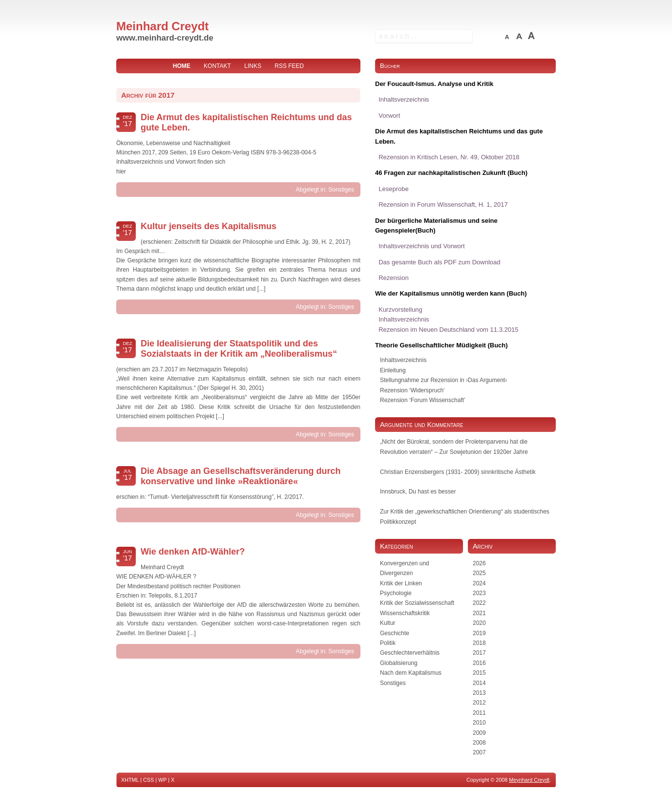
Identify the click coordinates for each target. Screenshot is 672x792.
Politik (388, 643)
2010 (479, 723)
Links (253, 66)
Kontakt (217, 66)
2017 (479, 653)
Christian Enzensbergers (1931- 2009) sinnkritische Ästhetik (458, 472)
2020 (479, 623)
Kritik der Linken (401, 583)
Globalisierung (399, 663)
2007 (479, 752)
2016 (479, 663)
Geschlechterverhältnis (410, 653)
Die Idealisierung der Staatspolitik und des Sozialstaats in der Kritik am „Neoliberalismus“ (239, 349)
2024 (479, 583)
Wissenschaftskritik (405, 613)
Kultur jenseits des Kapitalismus (209, 226)
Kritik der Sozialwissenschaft (417, 603)
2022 (479, 603)
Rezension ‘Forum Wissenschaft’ (423, 400)
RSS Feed (289, 66)
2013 (479, 693)
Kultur (388, 623)
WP (162, 780)
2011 (479, 713)
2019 (479, 633)
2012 (479, 703)
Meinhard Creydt (162, 26)
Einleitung (393, 370)
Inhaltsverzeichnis (403, 360)
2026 (479, 563)
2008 (479, 743)
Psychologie (396, 593)
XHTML (130, 780)
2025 (479, 573)
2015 (479, 673)
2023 (479, 593)
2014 (479, 683)
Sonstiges (341, 190)
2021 (479, 613)
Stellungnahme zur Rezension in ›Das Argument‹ (443, 380)
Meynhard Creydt (529, 780)
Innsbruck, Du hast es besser (418, 492)
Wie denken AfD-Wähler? (193, 552)
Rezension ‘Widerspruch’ (412, 390)
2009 (479, 733)
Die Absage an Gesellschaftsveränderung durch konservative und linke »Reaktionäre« (241, 476)
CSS (148, 780)
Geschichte (395, 633)
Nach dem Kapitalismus (411, 673)
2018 (479, 643)
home (182, 66)
